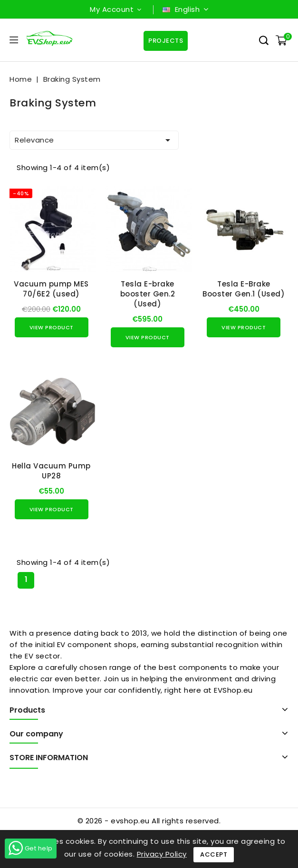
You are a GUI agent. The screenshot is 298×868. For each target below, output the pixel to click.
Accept (214, 854)
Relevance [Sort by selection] (94, 140)
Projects (166, 41)
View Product (52, 327)
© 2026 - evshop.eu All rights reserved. (149, 821)
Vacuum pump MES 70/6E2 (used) (51, 289)
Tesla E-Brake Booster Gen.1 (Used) (244, 289)
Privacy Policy (162, 854)
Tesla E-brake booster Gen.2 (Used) (148, 294)
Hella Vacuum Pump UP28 (51, 471)
